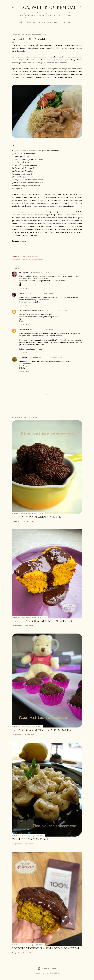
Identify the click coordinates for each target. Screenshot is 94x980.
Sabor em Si (24, 294)
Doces (45, 22)
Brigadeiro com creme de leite (36, 517)
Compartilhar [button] (17, 256)
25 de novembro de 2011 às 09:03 (42, 330)
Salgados (54, 22)
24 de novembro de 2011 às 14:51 (40, 273)
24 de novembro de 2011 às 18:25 (56, 311)
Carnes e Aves (25, 260)
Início (22, 22)
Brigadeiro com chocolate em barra (41, 730)
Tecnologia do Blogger (47, 968)
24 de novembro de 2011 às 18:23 (42, 294)
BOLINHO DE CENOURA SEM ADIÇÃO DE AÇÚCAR (46, 948)
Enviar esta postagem (31, 256)
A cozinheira (33, 22)
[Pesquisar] (81, 7)
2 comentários (28, 626)
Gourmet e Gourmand (29, 358)
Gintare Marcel (55, 973)
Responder (24, 289)
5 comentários (28, 953)
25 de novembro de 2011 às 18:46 (50, 358)
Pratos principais (37, 260)
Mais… (70, 22)
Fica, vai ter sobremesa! (47, 7)
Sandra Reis (24, 330)
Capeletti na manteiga (30, 839)
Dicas (63, 22)
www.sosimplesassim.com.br (31, 311)
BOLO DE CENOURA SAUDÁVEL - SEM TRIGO (42, 621)
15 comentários (29, 735)
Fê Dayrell (23, 272)
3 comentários (28, 844)
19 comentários (29, 521)
